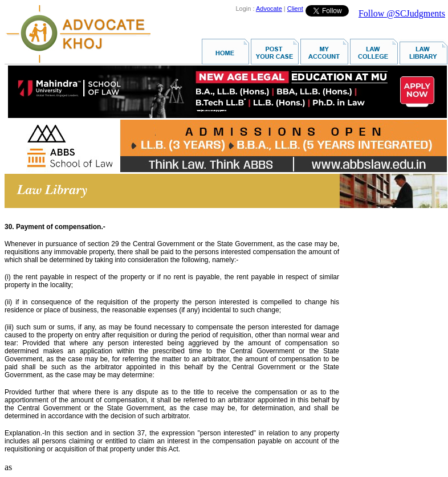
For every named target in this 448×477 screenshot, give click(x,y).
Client (295, 9)
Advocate (269, 9)
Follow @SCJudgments (402, 13)
